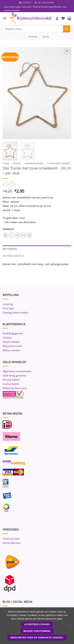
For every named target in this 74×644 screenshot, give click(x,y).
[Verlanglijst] (63, 18)
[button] (5, 18)
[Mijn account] (57, 18)
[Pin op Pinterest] (29, 235)
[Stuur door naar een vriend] (23, 235)
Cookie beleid (11, 384)
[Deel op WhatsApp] (6, 235)
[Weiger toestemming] (69, 627)
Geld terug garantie (14, 375)
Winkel (17, 163)
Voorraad (8, 308)
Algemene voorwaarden (17, 371)
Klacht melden (11, 342)
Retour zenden (11, 350)
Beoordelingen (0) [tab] (13, 256)
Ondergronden (34, 163)
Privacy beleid (11, 380)
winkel (32, 37)
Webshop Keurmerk (15, 388)
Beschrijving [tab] (10, 249)
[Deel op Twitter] (17, 235)
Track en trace (11, 539)
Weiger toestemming (37, 631)
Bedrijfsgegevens (13, 333)
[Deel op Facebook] (12, 235)
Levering (8, 304)
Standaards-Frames (58, 163)
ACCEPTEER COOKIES (37, 624)
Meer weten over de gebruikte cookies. (37, 638)
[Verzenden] (67, 29)
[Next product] (6, 184)
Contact (7, 338)
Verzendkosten (12, 543)
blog (46, 37)
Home (6, 163)
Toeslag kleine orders (15, 312)
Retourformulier (12, 346)
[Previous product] (12, 184)
